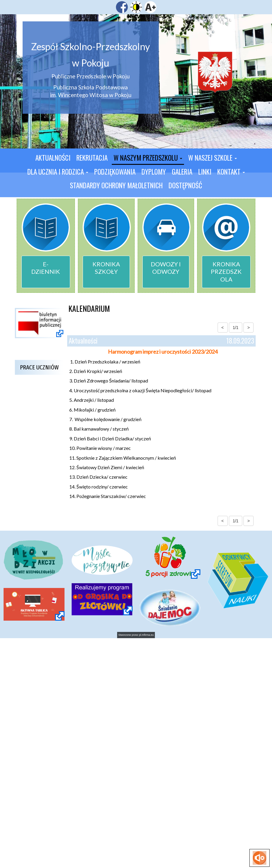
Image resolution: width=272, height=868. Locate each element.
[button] (148, 158)
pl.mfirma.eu (147, 635)
